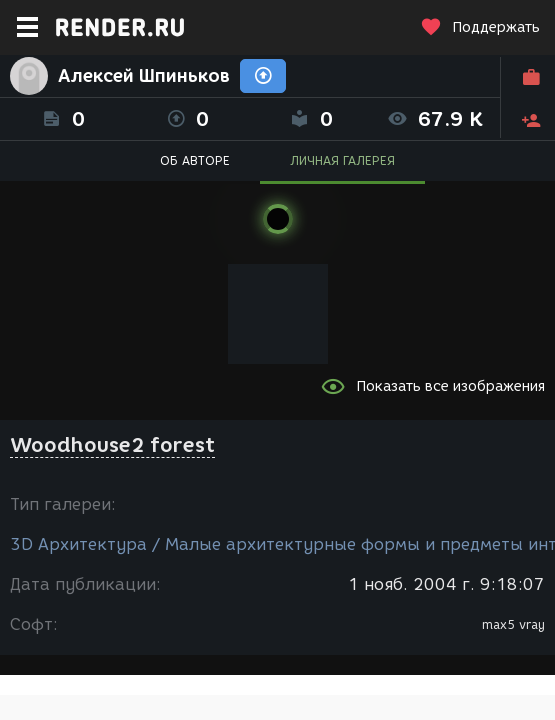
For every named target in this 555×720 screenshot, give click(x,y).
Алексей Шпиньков (144, 76)
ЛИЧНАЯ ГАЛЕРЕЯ (342, 160)
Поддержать (480, 27)
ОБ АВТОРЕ (195, 160)
